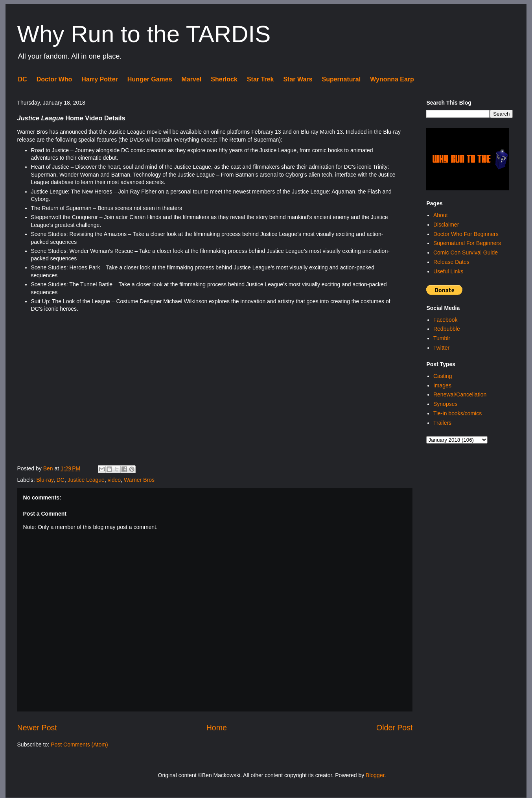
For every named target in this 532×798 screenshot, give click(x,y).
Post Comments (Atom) (79, 745)
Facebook (445, 320)
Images (442, 385)
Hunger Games (150, 79)
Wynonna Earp (392, 79)
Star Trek (260, 79)
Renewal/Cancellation (460, 394)
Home (217, 728)
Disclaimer (446, 225)
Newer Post (37, 728)
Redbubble (447, 329)
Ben (49, 468)
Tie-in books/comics (457, 413)
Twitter (441, 348)
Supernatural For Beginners (467, 243)
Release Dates (451, 262)
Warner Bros (139, 480)
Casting (443, 376)
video (114, 480)
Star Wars (298, 79)
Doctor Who (54, 79)
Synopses (445, 404)
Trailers (442, 423)
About (441, 215)
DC (23, 79)
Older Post (395, 728)
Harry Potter (99, 79)
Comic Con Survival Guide (466, 252)
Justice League (86, 480)
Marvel (192, 79)
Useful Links (448, 271)
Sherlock (224, 79)
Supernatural (341, 79)
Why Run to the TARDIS (144, 34)
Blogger (375, 775)
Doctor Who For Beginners (466, 234)
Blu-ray (45, 480)
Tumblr (442, 338)
